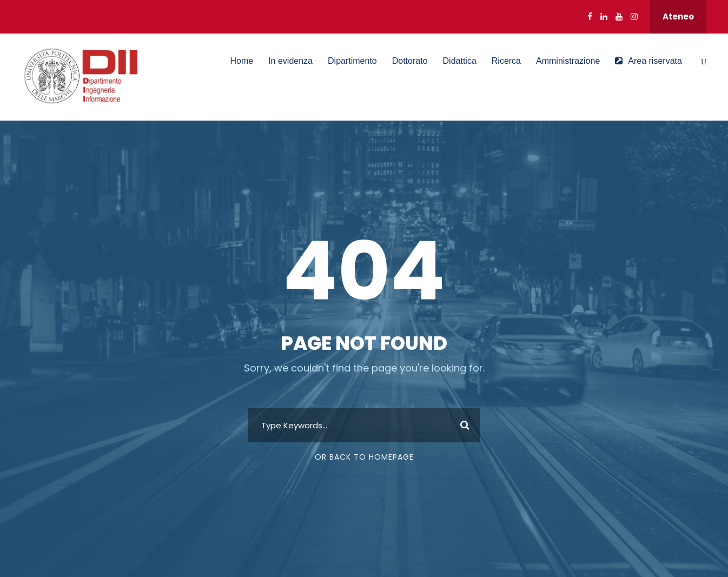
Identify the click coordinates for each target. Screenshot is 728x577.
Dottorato (410, 61)
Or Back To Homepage (364, 457)
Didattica (460, 61)
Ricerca (506, 61)
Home (241, 61)
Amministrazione (568, 61)
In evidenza (290, 61)
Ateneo (678, 16)
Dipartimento (352, 61)
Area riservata (648, 61)
